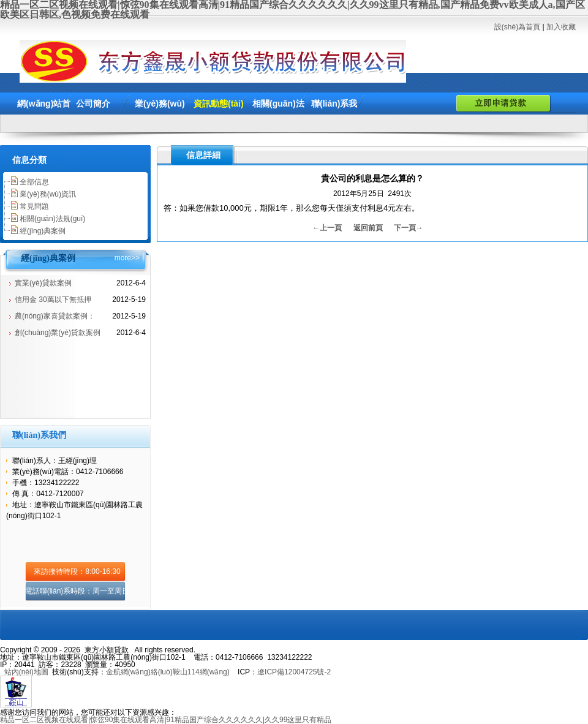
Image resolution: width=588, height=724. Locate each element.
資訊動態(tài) (219, 104)
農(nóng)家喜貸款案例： (55, 316)
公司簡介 (93, 104)
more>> (127, 258)
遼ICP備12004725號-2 (294, 672)
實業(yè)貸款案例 (43, 283)
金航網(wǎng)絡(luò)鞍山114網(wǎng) (168, 672)
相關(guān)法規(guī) (52, 219)
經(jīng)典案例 (43, 231)
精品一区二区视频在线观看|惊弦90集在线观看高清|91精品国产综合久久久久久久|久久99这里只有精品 (166, 720)
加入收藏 (561, 27)
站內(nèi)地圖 (26, 672)
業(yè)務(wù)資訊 (48, 194)
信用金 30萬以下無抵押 (53, 300)
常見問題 (34, 206)
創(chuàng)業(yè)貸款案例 (58, 333)
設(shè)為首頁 (517, 27)
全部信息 (34, 182)
